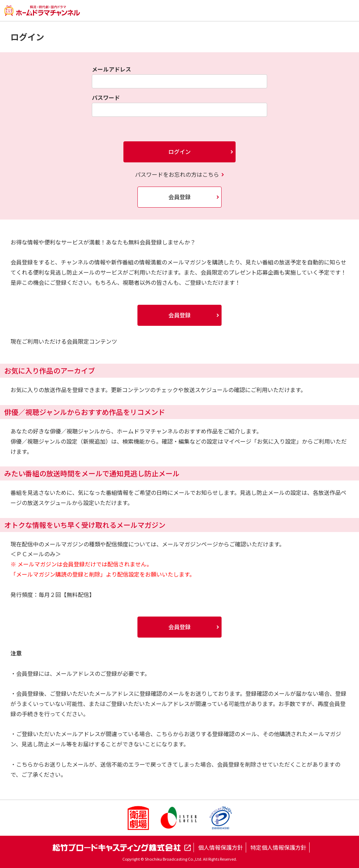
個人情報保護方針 (221, 847)
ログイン (179, 152)
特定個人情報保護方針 (278, 847)
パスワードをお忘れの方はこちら (177, 174)
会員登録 (179, 197)
